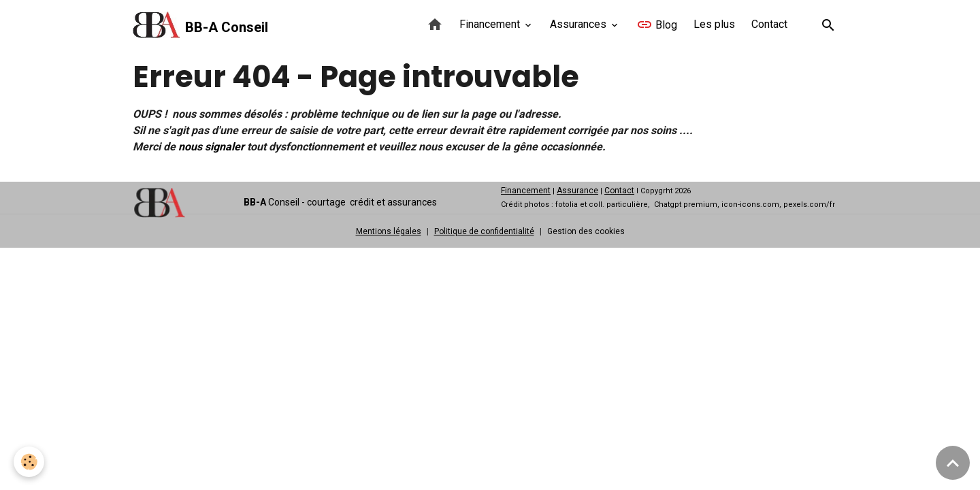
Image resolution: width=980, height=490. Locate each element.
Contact (769, 24)
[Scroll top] (953, 463)
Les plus (714, 24)
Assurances (579, 24)
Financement (491, 24)
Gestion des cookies (586, 231)
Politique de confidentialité (484, 231)
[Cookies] (29, 462)
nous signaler (211, 147)
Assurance (577, 191)
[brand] (200, 25)
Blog (657, 24)
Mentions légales (389, 231)
